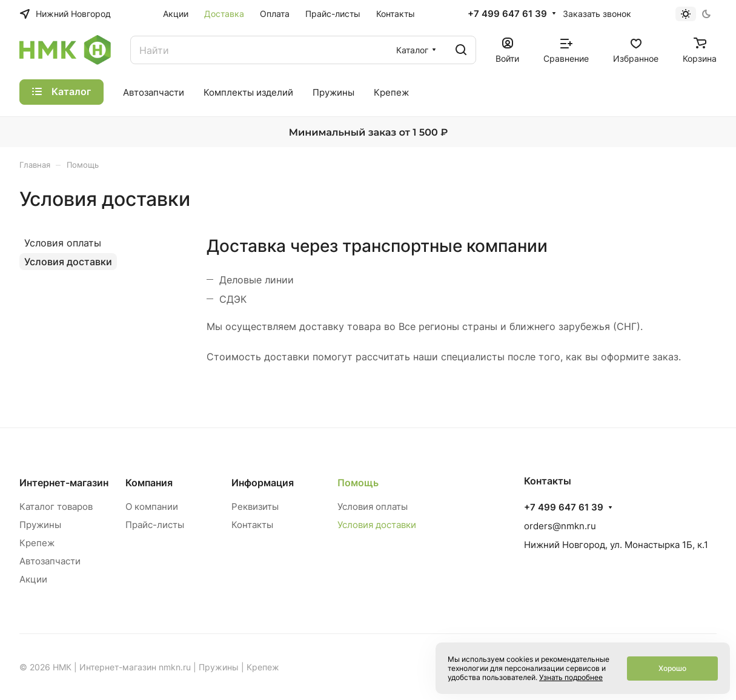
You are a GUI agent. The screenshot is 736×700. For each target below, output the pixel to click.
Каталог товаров (56, 507)
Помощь (358, 483)
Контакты (252, 525)
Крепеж (37, 543)
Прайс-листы (155, 525)
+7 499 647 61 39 (507, 14)
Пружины (40, 525)
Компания (149, 483)
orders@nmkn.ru (560, 526)
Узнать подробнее (571, 677)
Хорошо (672, 668)
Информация (263, 483)
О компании (152, 507)
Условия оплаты (63, 243)
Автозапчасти (50, 561)
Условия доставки (68, 262)
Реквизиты (255, 507)
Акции (33, 579)
